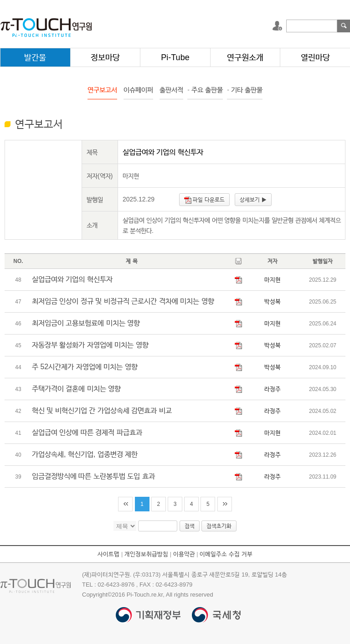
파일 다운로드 (204, 200)
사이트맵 (108, 554)
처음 (125, 504)
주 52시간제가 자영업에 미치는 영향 (85, 367)
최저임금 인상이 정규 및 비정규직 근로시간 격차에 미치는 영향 (123, 301)
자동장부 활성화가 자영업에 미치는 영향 (90, 345)
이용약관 (184, 554)
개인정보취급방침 (146, 554)
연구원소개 (245, 57)
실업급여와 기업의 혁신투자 (72, 279)
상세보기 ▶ (253, 200)
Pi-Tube (175, 57)
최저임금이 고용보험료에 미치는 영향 (86, 323)
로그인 (278, 26)
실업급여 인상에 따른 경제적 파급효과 (87, 432)
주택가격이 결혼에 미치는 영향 (76, 389)
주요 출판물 (205, 90)
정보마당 (105, 57)
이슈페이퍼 (138, 90)
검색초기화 (219, 526)
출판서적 (171, 90)
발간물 (35, 57)
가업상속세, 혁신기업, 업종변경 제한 (85, 454)
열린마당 (315, 57)
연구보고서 (102, 90)
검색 (344, 26)
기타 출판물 (245, 90)
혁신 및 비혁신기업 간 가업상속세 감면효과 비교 (102, 410)
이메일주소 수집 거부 (226, 554)
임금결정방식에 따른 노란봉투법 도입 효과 (93, 476)
